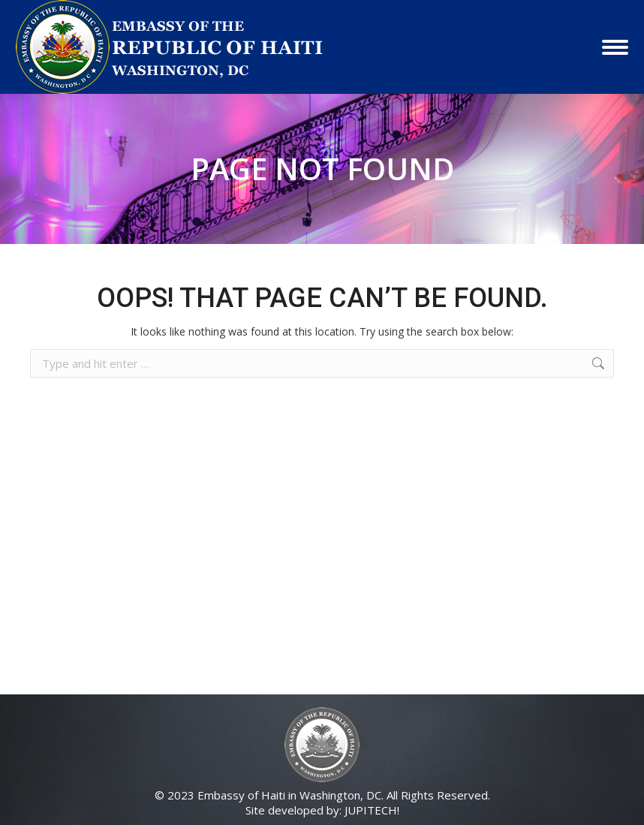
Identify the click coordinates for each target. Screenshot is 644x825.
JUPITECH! (372, 810)
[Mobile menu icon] (615, 47)
